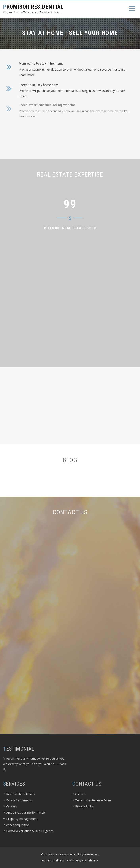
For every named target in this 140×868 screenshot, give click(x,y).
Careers (12, 806)
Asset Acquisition (18, 825)
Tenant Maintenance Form (93, 800)
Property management (22, 819)
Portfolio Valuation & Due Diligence (30, 831)
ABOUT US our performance (25, 812)
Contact (80, 794)
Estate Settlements (20, 800)
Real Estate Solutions (21, 794)
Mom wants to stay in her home (41, 63)
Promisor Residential (33, 7)
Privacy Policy (84, 806)
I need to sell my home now (38, 83)
